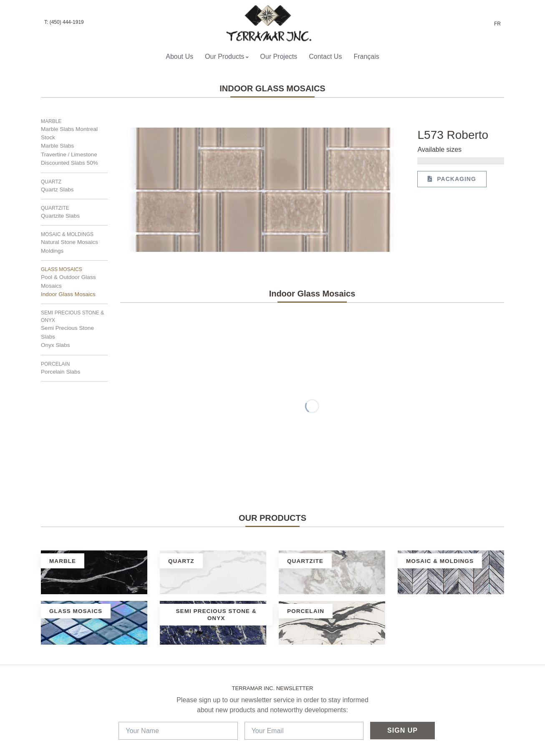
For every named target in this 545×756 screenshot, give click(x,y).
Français (366, 57)
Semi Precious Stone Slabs (67, 332)
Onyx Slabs (56, 345)
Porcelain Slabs (61, 372)
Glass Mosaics (62, 269)
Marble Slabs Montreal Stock (69, 133)
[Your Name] (178, 731)
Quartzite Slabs (60, 216)
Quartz (51, 182)
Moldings (52, 251)
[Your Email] (304, 731)
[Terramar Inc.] (269, 23)
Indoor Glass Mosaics (68, 294)
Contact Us (325, 57)
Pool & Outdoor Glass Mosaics (68, 281)
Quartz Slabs (57, 190)
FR (497, 24)
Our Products (227, 57)
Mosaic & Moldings (67, 234)
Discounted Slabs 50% (69, 163)
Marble (51, 121)
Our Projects (279, 57)
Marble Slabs (57, 146)
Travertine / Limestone (69, 154)
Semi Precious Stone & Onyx (72, 316)
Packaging (452, 179)
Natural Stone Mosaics (69, 242)
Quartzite (55, 208)
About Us (179, 57)
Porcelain (55, 364)
